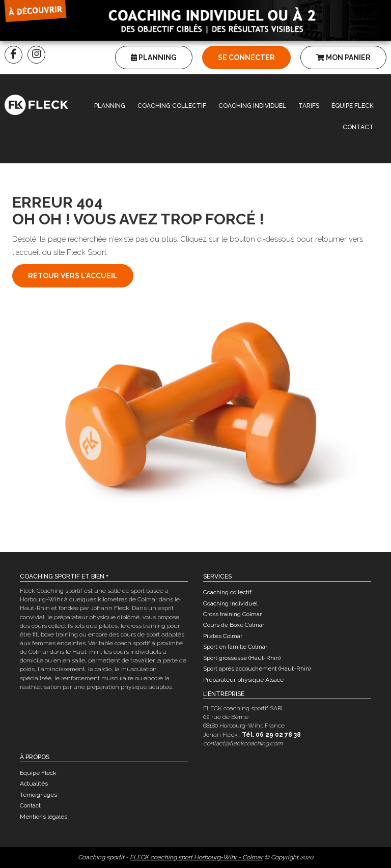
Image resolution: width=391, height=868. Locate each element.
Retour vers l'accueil (73, 276)
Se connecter (246, 57)
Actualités (34, 784)
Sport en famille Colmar (235, 647)
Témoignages (38, 795)
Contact (358, 127)
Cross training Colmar (232, 614)
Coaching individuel (252, 106)
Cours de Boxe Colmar (234, 625)
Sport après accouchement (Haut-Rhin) (257, 669)
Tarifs (309, 106)
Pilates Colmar (223, 636)
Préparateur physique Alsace (243, 680)
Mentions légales (44, 817)
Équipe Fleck (353, 106)
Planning (154, 57)
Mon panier (343, 57)
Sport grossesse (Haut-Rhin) (242, 658)
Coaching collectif (172, 106)
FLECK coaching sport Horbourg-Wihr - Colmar (196, 857)
